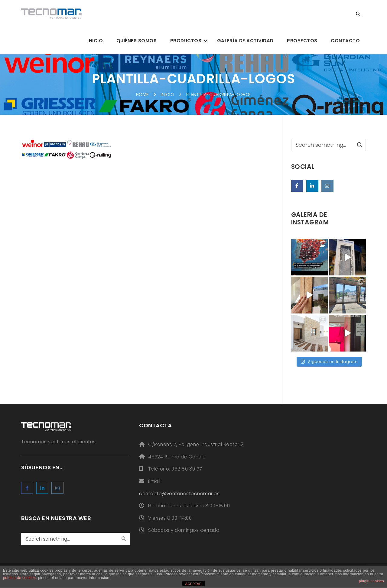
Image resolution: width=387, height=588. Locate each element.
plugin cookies (371, 581)
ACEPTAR (194, 584)
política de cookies (19, 578)
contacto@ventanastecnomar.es (179, 494)
